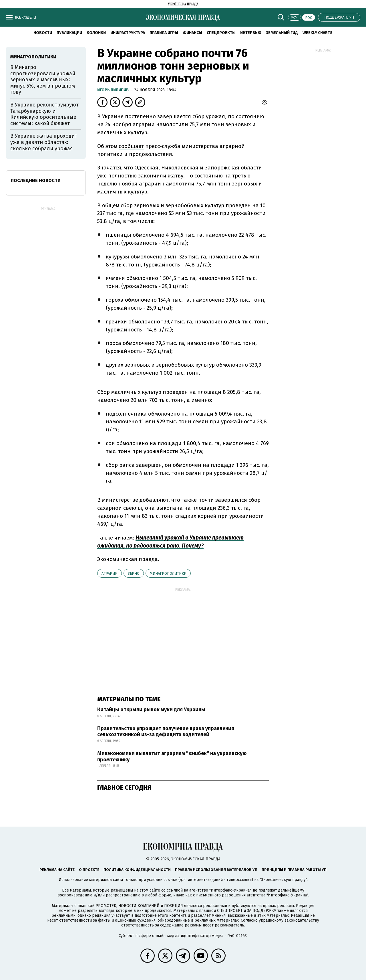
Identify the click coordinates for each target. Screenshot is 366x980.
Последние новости (36, 180)
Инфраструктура (128, 33)
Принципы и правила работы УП (294, 870)
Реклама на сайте (57, 870)
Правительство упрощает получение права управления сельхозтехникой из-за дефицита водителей (166, 732)
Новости (43, 33)
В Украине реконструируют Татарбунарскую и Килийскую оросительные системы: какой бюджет (44, 114)
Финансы (192, 33)
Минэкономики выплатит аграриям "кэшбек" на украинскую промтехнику (172, 756)
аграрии (110, 573)
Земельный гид (282, 33)
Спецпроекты (221, 33)
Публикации (69, 33)
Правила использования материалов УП (216, 870)
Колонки (96, 33)
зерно (134, 573)
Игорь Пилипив (113, 90)
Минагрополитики (168, 573)
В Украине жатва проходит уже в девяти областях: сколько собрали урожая (44, 142)
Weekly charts (318, 33)
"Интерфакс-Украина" (230, 890)
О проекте (89, 870)
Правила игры (164, 33)
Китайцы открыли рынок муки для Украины (151, 710)
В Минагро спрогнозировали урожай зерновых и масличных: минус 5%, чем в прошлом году (43, 80)
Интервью (251, 33)
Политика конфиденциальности (137, 870)
